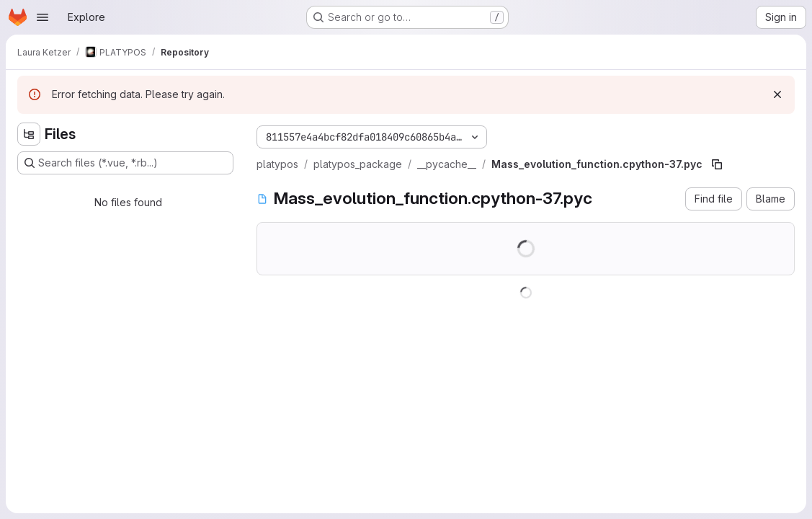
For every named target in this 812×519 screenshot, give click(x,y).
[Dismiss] (777, 94)
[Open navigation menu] (43, 17)
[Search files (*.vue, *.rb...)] (125, 163)
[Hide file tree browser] (29, 134)
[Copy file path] (717, 164)
